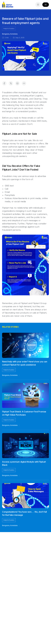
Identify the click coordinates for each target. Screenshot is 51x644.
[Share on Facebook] (4, 83)
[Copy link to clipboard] (24, 83)
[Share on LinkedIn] (17, 83)
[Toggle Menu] (46, 5)
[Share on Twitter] (11, 83)
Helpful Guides (9, 29)
